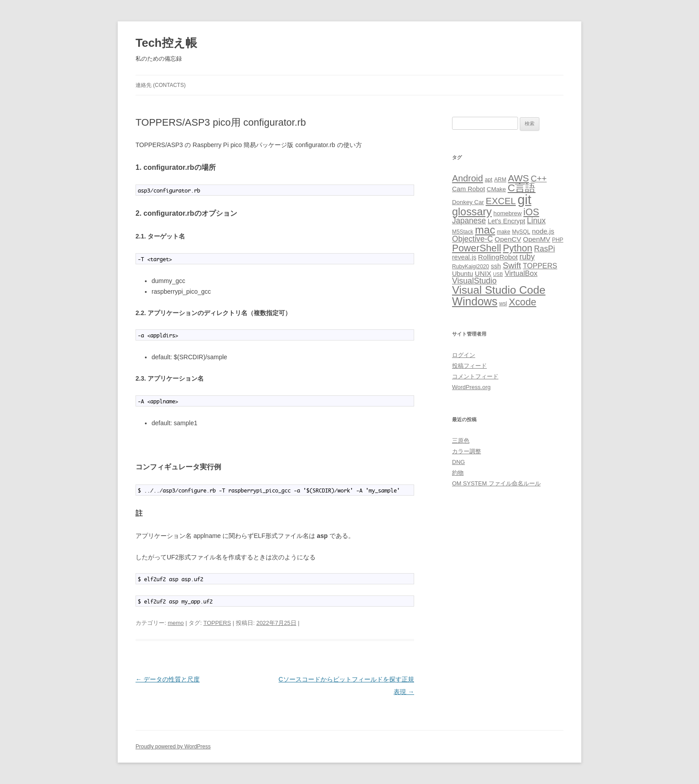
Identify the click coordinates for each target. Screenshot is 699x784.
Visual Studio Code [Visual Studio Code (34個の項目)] (499, 290)
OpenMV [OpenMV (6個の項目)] (537, 239)
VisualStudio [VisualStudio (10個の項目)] (474, 281)
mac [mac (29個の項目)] (485, 230)
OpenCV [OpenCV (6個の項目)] (508, 239)
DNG (458, 462)
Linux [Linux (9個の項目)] (536, 221)
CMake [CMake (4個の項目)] (496, 189)
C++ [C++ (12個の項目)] (539, 179)
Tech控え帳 (166, 43)
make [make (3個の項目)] (504, 232)
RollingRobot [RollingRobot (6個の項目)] (498, 257)
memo (176, 623)
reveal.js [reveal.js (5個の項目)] (464, 257)
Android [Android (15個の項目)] (468, 178)
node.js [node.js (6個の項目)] (543, 231)
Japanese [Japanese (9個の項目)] (469, 221)
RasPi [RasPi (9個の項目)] (545, 249)
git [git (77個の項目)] (524, 199)
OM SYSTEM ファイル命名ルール (496, 483)
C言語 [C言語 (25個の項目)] (522, 188)
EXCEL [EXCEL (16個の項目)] (501, 201)
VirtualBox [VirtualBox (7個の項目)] (521, 273)
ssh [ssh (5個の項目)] (496, 266)
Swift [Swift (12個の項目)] (512, 265)
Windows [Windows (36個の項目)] (475, 301)
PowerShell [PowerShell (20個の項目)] (477, 248)
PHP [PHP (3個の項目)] (557, 240)
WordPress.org (471, 387)
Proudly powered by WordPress (173, 747)
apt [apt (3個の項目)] (488, 180)
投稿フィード (469, 366)
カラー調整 (467, 451)
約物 (458, 473)
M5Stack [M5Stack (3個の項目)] (463, 232)
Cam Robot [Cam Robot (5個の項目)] (469, 189)
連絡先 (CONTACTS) (160, 85)
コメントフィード (475, 376)
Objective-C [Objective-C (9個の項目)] (473, 239)
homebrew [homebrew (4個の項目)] (508, 213)
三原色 (461, 441)
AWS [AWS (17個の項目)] (519, 178)
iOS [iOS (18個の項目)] (531, 212)
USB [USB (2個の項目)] (498, 274)
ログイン (464, 355)
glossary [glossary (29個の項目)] (472, 211)
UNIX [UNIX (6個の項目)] (483, 273)
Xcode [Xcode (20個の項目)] (522, 302)
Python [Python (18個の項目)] (518, 248)
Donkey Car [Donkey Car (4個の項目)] (468, 202)
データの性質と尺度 (168, 679)
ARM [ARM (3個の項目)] (500, 180)
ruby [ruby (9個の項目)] (527, 257)
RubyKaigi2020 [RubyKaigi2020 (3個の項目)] (471, 267)
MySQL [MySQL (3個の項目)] (521, 232)
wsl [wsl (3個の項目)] (503, 304)
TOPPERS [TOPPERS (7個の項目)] (540, 266)
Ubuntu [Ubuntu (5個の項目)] (463, 274)
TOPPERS (217, 623)
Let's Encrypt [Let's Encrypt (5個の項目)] (506, 221)
